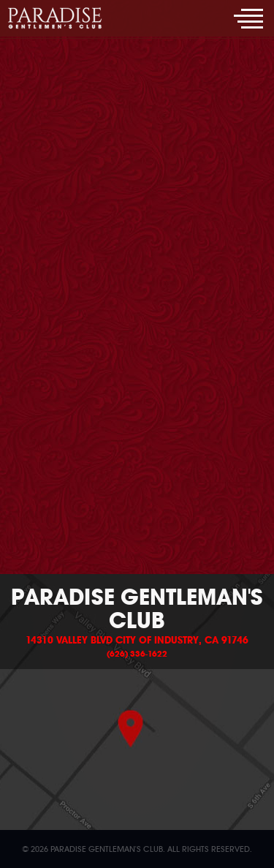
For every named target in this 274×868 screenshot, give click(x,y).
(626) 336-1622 (137, 654)
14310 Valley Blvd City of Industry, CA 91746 (137, 641)
